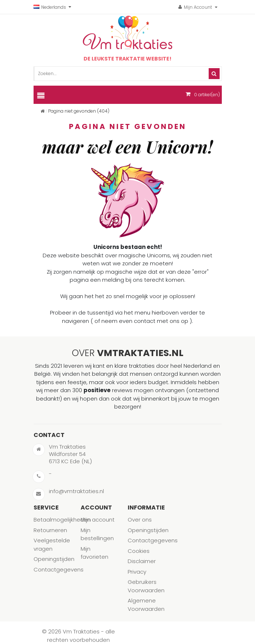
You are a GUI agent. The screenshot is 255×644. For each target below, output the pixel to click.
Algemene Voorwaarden (146, 605)
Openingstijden (54, 559)
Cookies (139, 551)
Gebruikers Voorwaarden (146, 586)
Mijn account (98, 520)
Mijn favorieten (94, 553)
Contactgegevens (59, 569)
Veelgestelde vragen (52, 545)
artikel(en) (207, 95)
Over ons (140, 520)
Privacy (137, 572)
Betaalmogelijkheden (62, 520)
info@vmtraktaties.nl (76, 491)
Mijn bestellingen (97, 534)
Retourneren (50, 530)
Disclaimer (142, 561)
